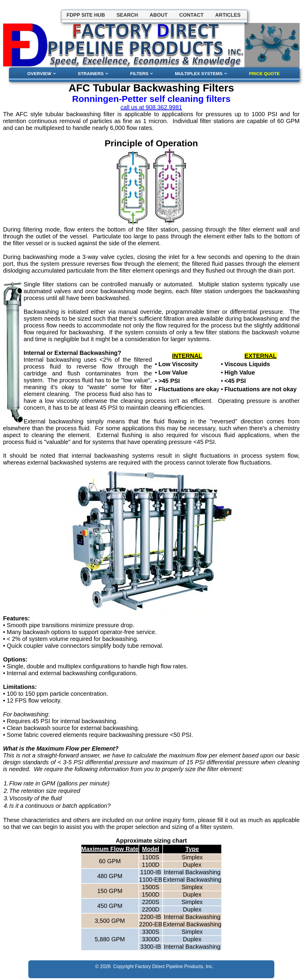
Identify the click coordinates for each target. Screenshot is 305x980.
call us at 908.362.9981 (151, 107)
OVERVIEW (39, 73)
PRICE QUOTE (264, 73)
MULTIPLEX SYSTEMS (199, 73)
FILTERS (139, 73)
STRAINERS (91, 73)
